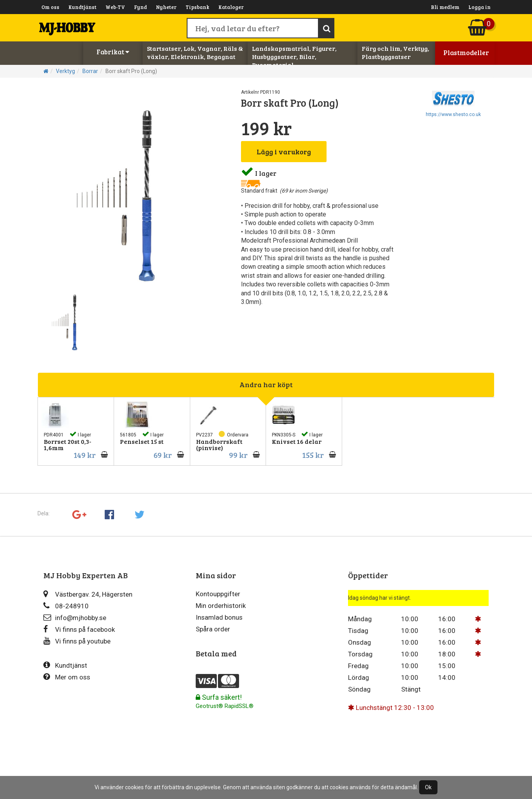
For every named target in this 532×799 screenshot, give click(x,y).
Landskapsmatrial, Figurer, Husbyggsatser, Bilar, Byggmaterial (294, 56)
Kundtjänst (82, 7)
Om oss (50, 7)
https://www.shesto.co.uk (453, 114)
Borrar (90, 71)
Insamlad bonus (219, 617)
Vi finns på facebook (79, 629)
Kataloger (231, 7)
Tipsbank (197, 7)
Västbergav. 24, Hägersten (88, 594)
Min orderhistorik (221, 606)
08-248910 (66, 606)
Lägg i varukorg (284, 152)
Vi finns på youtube (77, 641)
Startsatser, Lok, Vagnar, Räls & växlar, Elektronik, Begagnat (195, 52)
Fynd (140, 7)
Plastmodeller (466, 53)
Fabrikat (113, 52)
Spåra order (213, 629)
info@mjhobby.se (75, 618)
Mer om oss (67, 677)
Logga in (479, 7)
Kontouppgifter (218, 594)
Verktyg (65, 71)
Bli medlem (445, 7)
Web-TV (115, 7)
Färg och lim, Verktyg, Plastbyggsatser (395, 52)
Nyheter (166, 7)
